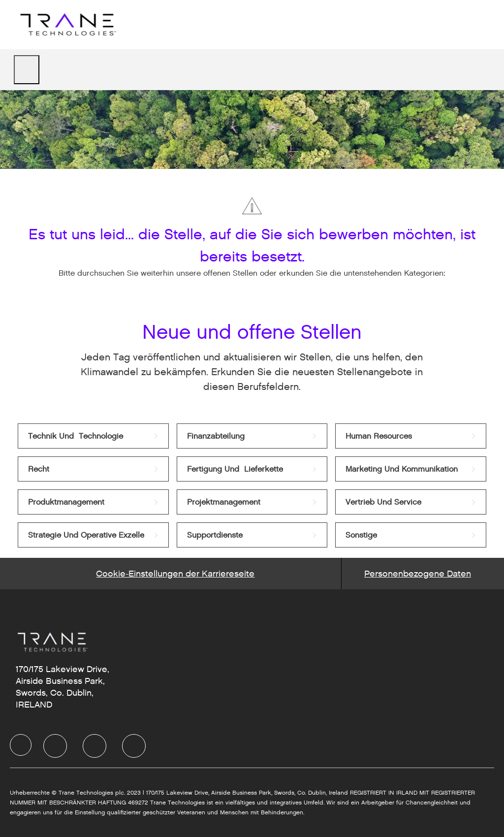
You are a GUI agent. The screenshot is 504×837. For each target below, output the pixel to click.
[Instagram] (134, 746)
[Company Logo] (67, 24)
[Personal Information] (418, 574)
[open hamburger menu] (27, 70)
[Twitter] (94, 746)
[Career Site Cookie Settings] (175, 574)
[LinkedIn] (55, 746)
